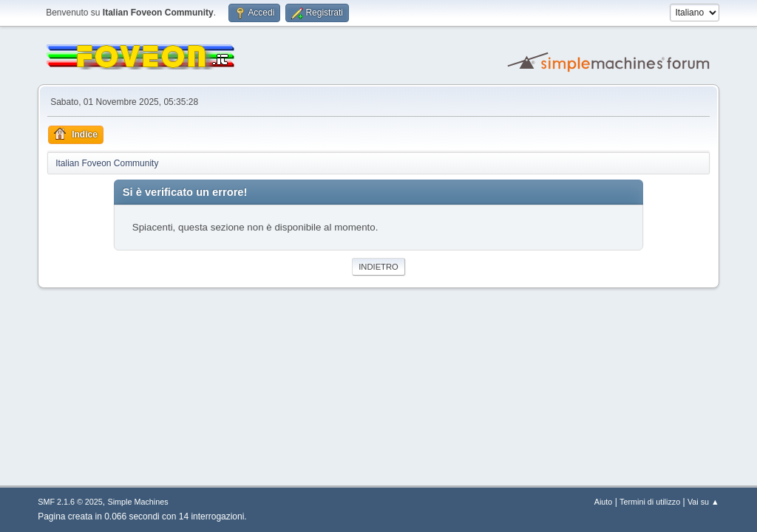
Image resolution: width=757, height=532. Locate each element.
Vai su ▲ (703, 502)
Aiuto (604, 502)
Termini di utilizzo (650, 502)
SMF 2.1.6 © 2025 (70, 502)
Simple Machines (138, 502)
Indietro (378, 267)
